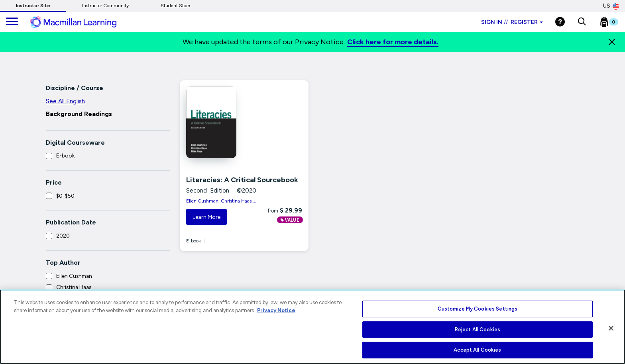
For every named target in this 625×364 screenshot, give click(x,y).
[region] (312, 327)
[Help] (560, 22)
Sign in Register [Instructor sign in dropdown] (512, 22)
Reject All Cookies (478, 330)
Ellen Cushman (74, 276)
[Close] (612, 42)
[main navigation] (12, 22)
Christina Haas (74, 287)
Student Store (175, 6)
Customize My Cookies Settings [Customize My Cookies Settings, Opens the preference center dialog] (478, 309)
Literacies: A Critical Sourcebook (242, 180)
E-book (65, 155)
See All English (65, 101)
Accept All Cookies (477, 350)
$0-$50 (65, 196)
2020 (63, 236)
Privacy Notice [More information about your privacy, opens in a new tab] (276, 310)
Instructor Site (33, 6)
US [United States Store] (611, 6)
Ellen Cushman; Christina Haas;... (221, 201)
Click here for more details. (393, 42)
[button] (582, 22)
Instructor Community (105, 6)
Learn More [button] (206, 217)
